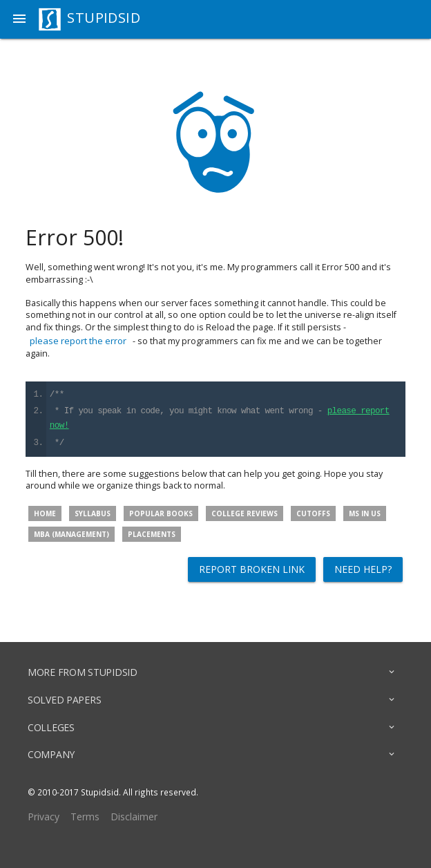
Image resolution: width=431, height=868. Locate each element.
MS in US (365, 513)
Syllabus (93, 513)
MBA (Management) (71, 534)
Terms (85, 817)
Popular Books (161, 513)
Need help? (363, 569)
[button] (19, 19)
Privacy (44, 817)
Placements (152, 534)
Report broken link (252, 569)
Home (45, 513)
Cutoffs (313, 513)
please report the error (78, 341)
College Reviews (245, 513)
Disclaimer (134, 817)
